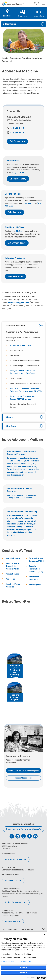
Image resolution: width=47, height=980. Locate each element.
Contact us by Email (16, 860)
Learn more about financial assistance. (18, 870)
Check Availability (18, 179)
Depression (10, 579)
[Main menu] (43, 3)
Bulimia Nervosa (12, 574)
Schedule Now (14, 212)
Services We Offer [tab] (23, 326)
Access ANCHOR (13, 921)
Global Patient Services (16, 902)
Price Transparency (10, 874)
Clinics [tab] (23, 417)
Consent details (8, 962)
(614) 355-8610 (15, 133)
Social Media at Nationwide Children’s (23, 829)
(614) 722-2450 (15, 128)
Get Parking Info (17, 141)
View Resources (15, 276)
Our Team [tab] (23, 426)
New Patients (13, 160)
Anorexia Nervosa (13, 558)
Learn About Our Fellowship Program (24, 771)
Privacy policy (26, 962)
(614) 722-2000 (8, 853)
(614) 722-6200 (18, 173)
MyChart (28, 203)
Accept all (24, 968)
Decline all (23, 973)
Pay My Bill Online (13, 881)
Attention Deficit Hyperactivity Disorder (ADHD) (13, 566)
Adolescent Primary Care (20, 345)
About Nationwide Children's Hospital (18, 929)
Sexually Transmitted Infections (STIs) (36, 569)
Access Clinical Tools (23, 778)
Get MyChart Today (17, 243)
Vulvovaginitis (35, 585)
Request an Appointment (19, 302)
